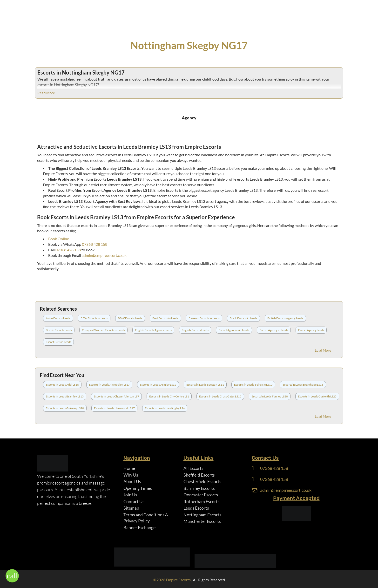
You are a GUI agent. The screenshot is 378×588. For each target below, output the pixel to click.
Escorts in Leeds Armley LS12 (158, 385)
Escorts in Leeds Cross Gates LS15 (220, 396)
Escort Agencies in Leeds (234, 330)
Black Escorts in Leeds (243, 318)
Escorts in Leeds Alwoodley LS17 (109, 385)
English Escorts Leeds (195, 330)
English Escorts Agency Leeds (153, 330)
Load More (323, 350)
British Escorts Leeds (59, 330)
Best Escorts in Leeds (165, 318)
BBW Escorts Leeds (130, 318)
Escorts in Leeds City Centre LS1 (169, 396)
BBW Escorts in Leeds (94, 318)
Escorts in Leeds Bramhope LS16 (303, 385)
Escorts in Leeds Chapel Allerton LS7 (116, 396)
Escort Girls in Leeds (58, 342)
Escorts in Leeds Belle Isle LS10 (253, 385)
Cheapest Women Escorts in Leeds (103, 330)
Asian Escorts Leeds (58, 318)
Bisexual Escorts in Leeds (204, 318)
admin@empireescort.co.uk (104, 255)
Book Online (59, 239)
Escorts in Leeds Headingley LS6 (165, 408)
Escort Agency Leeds (311, 330)
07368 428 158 (95, 244)
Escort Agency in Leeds (274, 330)
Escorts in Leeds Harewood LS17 (114, 408)
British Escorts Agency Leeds (285, 318)
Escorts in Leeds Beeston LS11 (205, 385)
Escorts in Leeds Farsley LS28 (270, 396)
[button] (12, 576)
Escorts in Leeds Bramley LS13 (65, 396)
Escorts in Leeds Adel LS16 (62, 385)
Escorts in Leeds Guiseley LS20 (65, 408)
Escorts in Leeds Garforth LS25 (317, 396)
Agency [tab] (189, 118)
